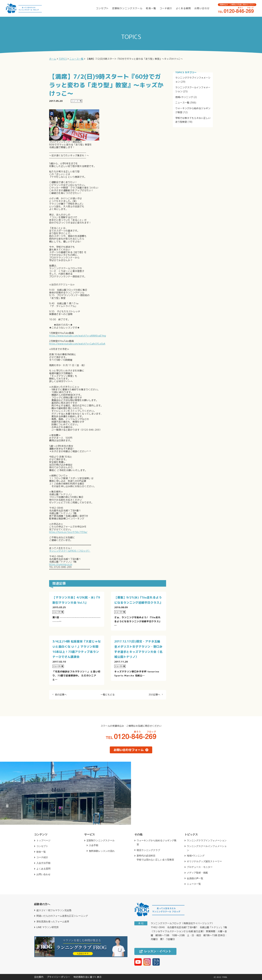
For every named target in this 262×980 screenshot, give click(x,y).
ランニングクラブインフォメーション (207, 840)
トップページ (43, 840)
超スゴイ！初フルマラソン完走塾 (54, 910)
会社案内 (39, 977)
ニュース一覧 (182, 103)
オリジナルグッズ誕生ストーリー (204, 861)
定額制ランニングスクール (127, 8)
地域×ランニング (184, 97)
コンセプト (102, 8)
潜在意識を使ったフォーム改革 (53, 921)
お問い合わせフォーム (131, 750)
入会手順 (94, 845)
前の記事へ (61, 695)
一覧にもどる (108, 695)
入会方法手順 (43, 863)
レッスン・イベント (155, 951)
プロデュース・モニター (200, 867)
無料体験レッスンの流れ (102, 851)
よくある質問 (183, 8)
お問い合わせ (202, 8)
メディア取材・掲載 (197, 873)
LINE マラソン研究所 (48, 927)
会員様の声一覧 (195, 878)
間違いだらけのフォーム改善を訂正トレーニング (62, 916)
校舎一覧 (151, 8)
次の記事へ (154, 695)
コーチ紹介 (166, 8)
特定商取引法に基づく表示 (88, 977)
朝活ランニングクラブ (148, 850)
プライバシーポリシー (58, 977)
